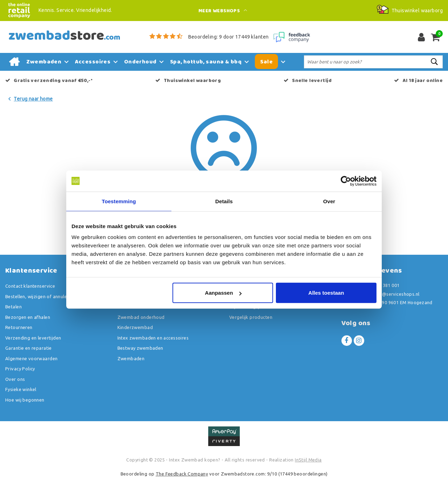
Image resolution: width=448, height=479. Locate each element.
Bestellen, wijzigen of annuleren (40, 296)
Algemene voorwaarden (31, 358)
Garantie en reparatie (29, 348)
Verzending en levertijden (33, 338)
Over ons (15, 379)
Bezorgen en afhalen (28, 317)
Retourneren (19, 327)
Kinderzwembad (135, 327)
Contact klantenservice (30, 286)
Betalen (13, 307)
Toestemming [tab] (119, 201)
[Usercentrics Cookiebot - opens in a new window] (346, 181)
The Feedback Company (182, 474)
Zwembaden (131, 358)
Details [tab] (224, 201)
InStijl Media (308, 460)
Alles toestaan (326, 293)
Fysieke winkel (21, 389)
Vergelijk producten (251, 317)
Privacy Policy (20, 369)
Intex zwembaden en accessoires (153, 338)
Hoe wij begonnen (25, 400)
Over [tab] (329, 201)
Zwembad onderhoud (141, 317)
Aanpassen (223, 293)
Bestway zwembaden (140, 348)
